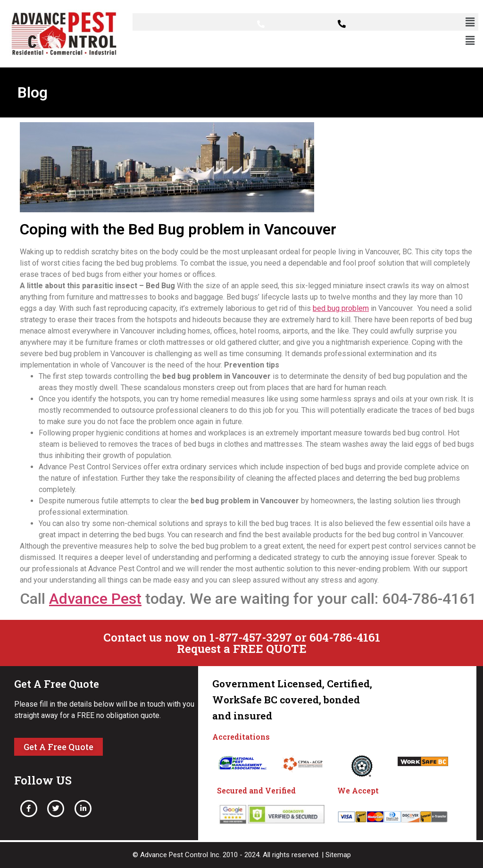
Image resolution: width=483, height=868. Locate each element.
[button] (470, 22)
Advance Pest (95, 599)
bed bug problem (341, 308)
